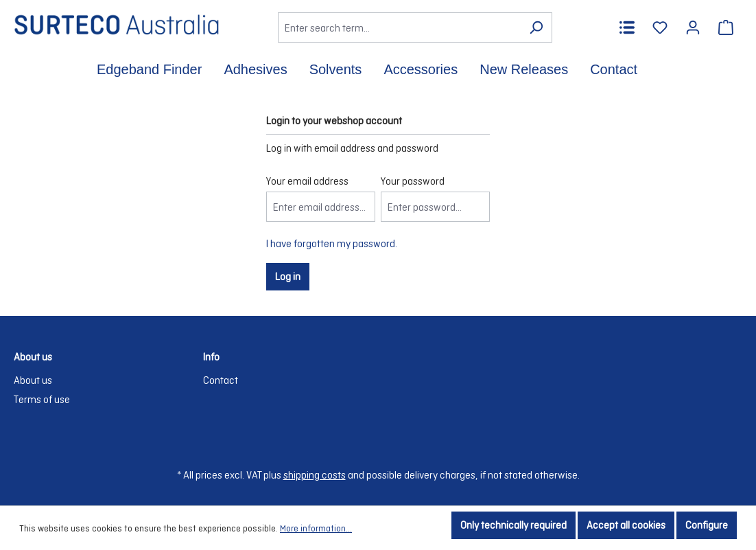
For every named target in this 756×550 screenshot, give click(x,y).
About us (33, 380)
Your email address (307, 181)
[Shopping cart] (726, 27)
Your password (413, 181)
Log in (288, 276)
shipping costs (315, 475)
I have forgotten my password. (332, 243)
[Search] (536, 27)
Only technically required (513, 525)
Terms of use (42, 399)
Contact (221, 380)
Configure (707, 525)
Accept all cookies (626, 525)
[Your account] (693, 27)
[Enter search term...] (399, 27)
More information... (316, 528)
